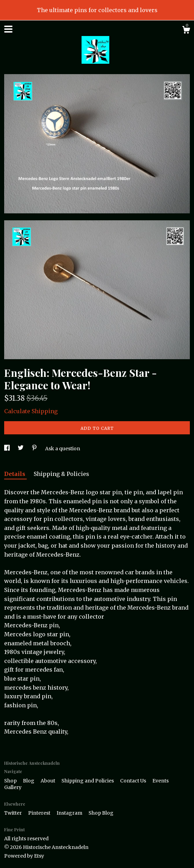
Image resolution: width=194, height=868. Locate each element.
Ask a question (63, 449)
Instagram (70, 813)
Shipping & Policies (61, 474)
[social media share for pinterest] (35, 449)
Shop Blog (101, 813)
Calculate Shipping (31, 411)
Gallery (13, 787)
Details (15, 474)
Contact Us (134, 781)
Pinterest (40, 813)
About (48, 781)
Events (161, 781)
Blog (29, 781)
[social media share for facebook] (7, 449)
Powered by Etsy (24, 856)
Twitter (14, 813)
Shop (11, 781)
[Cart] (186, 31)
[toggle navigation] (8, 29)
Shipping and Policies (88, 781)
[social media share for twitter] (21, 449)
